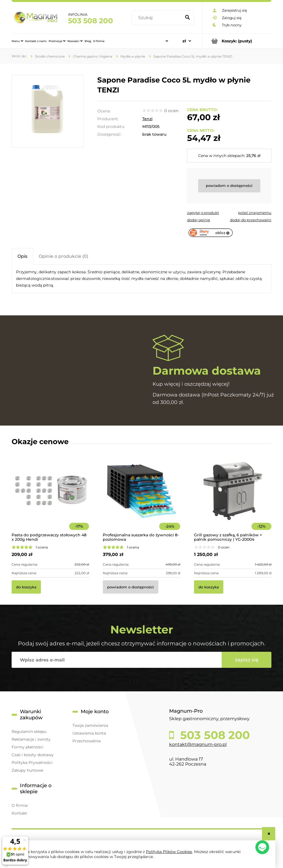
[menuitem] (17, 41)
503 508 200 (91, 21)
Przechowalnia (87, 741)
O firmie (20, 805)
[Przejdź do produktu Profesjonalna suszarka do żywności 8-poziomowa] (141, 499)
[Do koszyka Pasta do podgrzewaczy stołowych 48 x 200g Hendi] (26, 587)
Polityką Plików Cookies (169, 852)
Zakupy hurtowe (27, 770)
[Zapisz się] (247, 660)
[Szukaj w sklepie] (158, 18)
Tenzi (147, 119)
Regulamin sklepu (29, 732)
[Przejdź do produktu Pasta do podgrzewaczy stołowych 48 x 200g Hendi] (50, 499)
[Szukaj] (187, 18)
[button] (203, 213)
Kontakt (19, 813)
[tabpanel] (141, 279)
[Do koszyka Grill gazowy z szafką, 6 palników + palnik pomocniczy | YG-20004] (209, 587)
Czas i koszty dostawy (33, 755)
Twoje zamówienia (90, 725)
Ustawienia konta (89, 733)
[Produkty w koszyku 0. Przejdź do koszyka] (237, 41)
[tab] (22, 256)
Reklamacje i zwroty (31, 739)
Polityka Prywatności (32, 763)
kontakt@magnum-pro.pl (198, 744)
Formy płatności (27, 747)
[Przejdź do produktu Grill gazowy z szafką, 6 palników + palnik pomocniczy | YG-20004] (233, 499)
